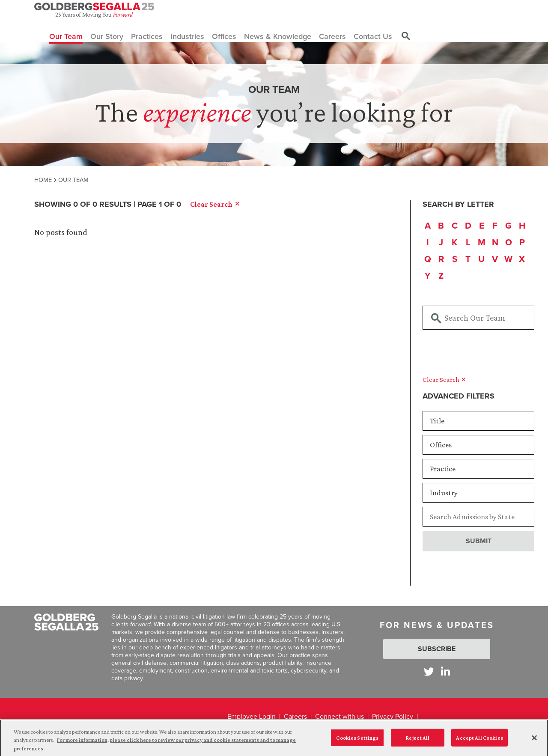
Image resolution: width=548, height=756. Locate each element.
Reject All (418, 741)
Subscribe (437, 649)
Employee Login (252, 716)
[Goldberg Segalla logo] (94, 10)
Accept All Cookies (479, 741)
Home (43, 180)
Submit (479, 541)
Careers (295, 716)
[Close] (534, 741)
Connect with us (340, 716)
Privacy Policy (393, 716)
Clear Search (444, 379)
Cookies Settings (357, 741)
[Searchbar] (478, 318)
